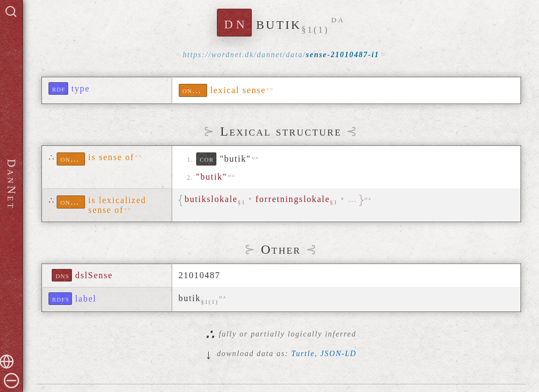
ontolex (195, 90)
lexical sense (238, 90)
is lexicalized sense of (117, 205)
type (81, 88)
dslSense (94, 275)
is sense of (111, 157)
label (86, 299)
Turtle (303, 354)
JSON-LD (338, 354)
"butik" (235, 159)
